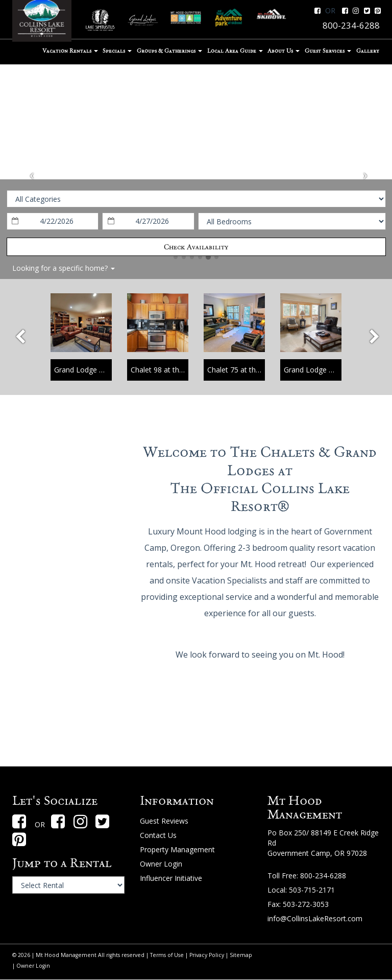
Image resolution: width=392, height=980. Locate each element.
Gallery (368, 51)
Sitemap (241, 955)
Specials (117, 51)
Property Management (177, 849)
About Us (284, 51)
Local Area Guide (235, 51)
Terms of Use (167, 955)
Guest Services (328, 51)
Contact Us (158, 835)
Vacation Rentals (70, 51)
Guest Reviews (164, 821)
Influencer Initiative (171, 878)
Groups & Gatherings (169, 51)
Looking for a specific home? (64, 268)
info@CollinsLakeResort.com (315, 918)
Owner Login (161, 864)
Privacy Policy (207, 955)
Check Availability (196, 247)
